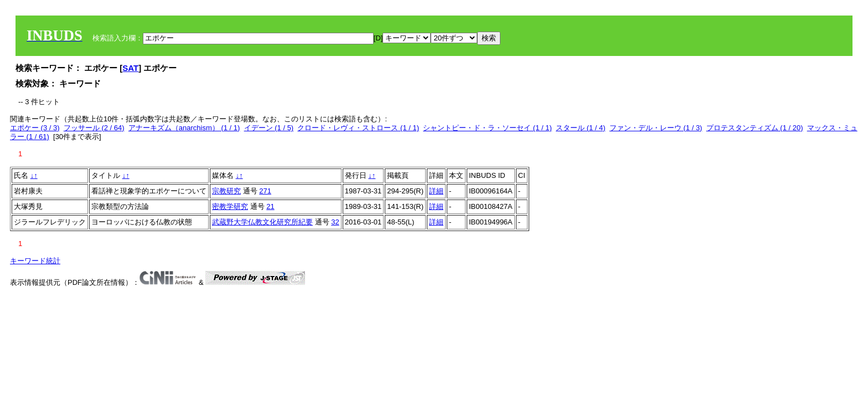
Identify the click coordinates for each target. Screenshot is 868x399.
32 (335, 222)
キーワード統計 (35, 261)
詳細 (436, 191)
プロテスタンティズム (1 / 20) (755, 128)
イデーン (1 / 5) (269, 128)
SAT (130, 68)
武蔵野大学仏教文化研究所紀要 (262, 222)
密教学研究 (230, 206)
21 (270, 206)
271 (265, 191)
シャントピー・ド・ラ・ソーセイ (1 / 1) (487, 128)
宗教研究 (226, 191)
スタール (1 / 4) (581, 128)
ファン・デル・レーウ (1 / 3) (656, 128)
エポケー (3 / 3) (35, 128)
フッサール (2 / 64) (94, 128)
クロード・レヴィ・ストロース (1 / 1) (358, 128)
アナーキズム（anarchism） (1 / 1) (184, 128)
